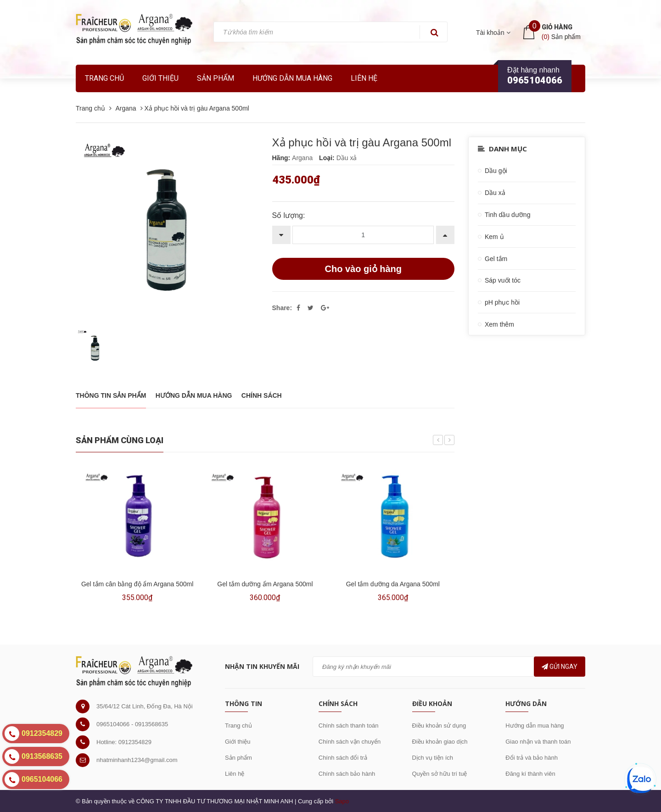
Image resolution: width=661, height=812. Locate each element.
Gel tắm (496, 259)
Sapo (342, 801)
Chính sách (262, 395)
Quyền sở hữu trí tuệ (440, 774)
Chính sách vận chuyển (350, 742)
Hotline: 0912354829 (124, 742)
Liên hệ (364, 78)
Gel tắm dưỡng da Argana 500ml (393, 584)
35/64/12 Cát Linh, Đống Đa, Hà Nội (145, 706)
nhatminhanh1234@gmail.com (137, 760)
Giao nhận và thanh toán (538, 742)
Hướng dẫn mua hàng (292, 78)
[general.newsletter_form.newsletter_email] (449, 667)
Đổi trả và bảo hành (532, 758)
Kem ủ (494, 237)
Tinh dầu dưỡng (507, 215)
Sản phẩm (238, 758)
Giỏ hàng (557, 27)
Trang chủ (238, 726)
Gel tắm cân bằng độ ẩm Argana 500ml (137, 584)
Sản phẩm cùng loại (120, 440)
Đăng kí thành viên (530, 774)
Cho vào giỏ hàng (363, 269)
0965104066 (535, 80)
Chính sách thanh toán (349, 726)
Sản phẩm (216, 78)
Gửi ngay (560, 667)
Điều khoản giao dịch (440, 742)
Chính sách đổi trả (343, 758)
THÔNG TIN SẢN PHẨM (111, 395)
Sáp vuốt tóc (503, 280)
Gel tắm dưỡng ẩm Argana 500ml (265, 584)
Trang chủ (104, 78)
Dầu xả (495, 193)
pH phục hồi (502, 302)
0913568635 (151, 724)
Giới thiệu (160, 78)
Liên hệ (235, 774)
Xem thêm (499, 324)
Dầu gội (496, 171)
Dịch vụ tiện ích (433, 758)
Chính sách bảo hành (347, 774)
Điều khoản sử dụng (439, 726)
